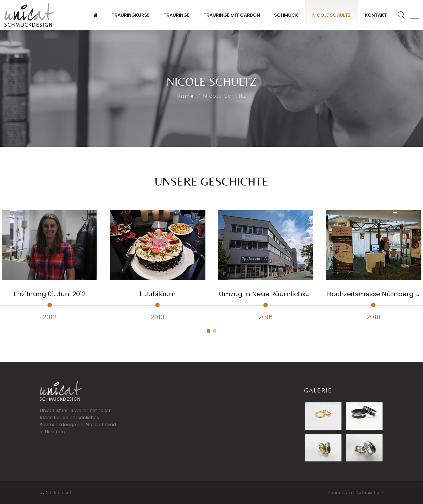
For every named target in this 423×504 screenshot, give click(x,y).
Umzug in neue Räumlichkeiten (271, 294)
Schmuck (286, 15)
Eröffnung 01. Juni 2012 (49, 294)
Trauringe (177, 15)
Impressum (340, 493)
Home (185, 96)
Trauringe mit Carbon (232, 15)
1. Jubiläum (158, 294)
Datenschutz (370, 493)
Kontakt (376, 15)
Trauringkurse (131, 15)
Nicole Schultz (331, 15)
